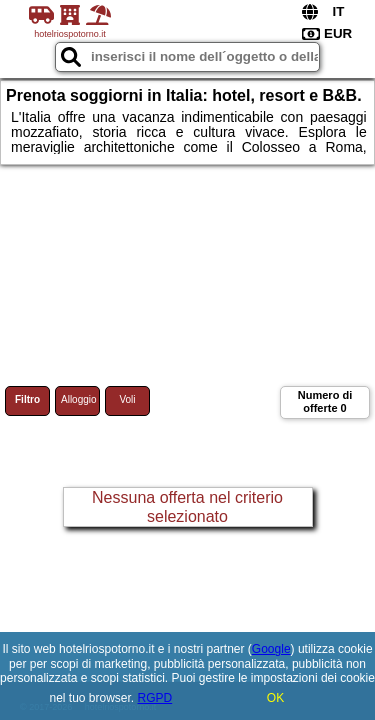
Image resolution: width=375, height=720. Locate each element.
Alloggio (79, 399)
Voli (127, 399)
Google (271, 649)
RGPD (155, 698)
